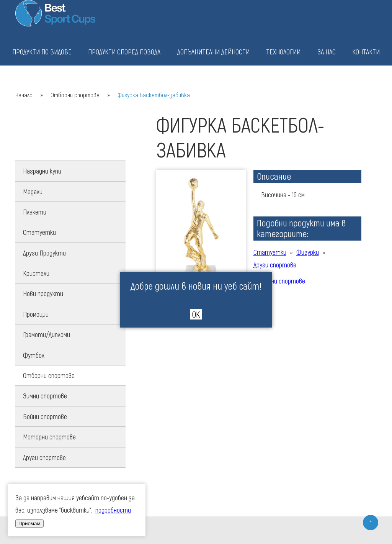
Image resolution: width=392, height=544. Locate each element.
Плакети (35, 212)
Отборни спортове (75, 95)
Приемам (29, 524)
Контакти (366, 52)
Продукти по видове (42, 52)
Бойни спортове (45, 416)
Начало (24, 95)
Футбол (34, 355)
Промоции (36, 314)
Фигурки (308, 252)
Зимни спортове (45, 396)
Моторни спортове (49, 437)
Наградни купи (42, 171)
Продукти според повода (124, 52)
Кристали (36, 273)
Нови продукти (43, 293)
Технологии (283, 52)
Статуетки (39, 232)
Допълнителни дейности (213, 52)
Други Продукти (44, 253)
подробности (113, 510)
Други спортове (44, 457)
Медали (33, 192)
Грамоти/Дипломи (47, 334)
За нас (327, 52)
